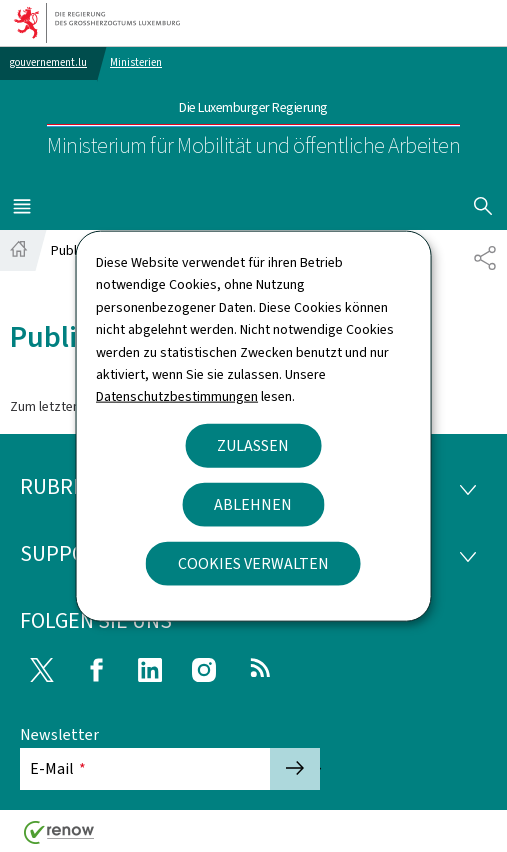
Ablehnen (253, 503)
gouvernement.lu (48, 62)
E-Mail (58, 768)
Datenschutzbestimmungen (177, 396)
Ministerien (136, 62)
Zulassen (253, 444)
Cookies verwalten (253, 562)
